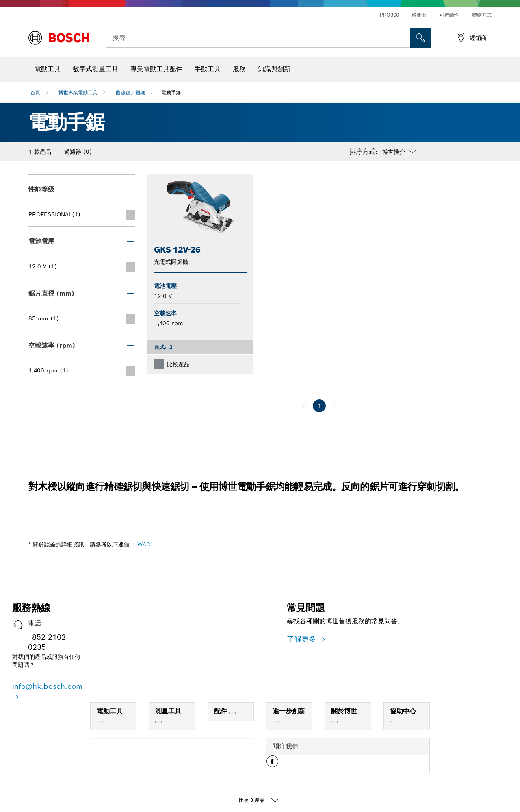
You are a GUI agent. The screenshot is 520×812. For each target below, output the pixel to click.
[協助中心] (393, 722)
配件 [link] (222, 711)
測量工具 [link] (168, 711)
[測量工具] (158, 722)
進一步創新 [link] (289, 711)
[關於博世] (334, 722)
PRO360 (389, 15)
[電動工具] (100, 722)
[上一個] (305, 406)
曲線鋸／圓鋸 (130, 93)
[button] (272, 764)
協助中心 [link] (403, 711)
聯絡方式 (482, 15)
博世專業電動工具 (78, 93)
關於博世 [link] (344, 711)
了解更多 (303, 639)
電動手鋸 (171, 93)
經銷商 (419, 15)
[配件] (232, 713)
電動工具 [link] (110, 711)
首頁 (35, 93)
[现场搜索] (420, 38)
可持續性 (449, 15)
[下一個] (334, 406)
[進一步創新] (276, 722)
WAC (144, 544)
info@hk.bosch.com (47, 686)
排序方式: (363, 152)
